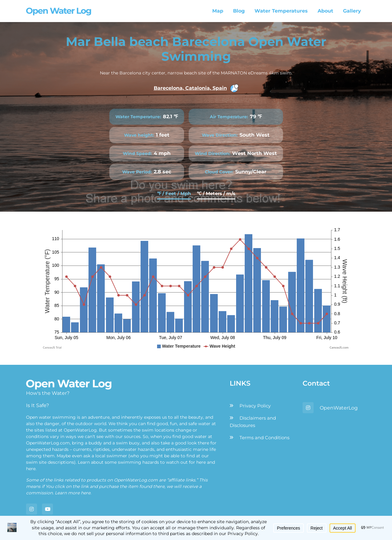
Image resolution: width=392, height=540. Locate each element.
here (201, 462)
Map (218, 11)
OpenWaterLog (339, 408)
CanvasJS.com (339, 347)
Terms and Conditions (264, 438)
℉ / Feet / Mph (174, 193)
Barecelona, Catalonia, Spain (196, 88)
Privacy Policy (255, 406)
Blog (239, 11)
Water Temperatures (281, 11)
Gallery (352, 11)
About (325, 11)
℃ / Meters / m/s (216, 193)
